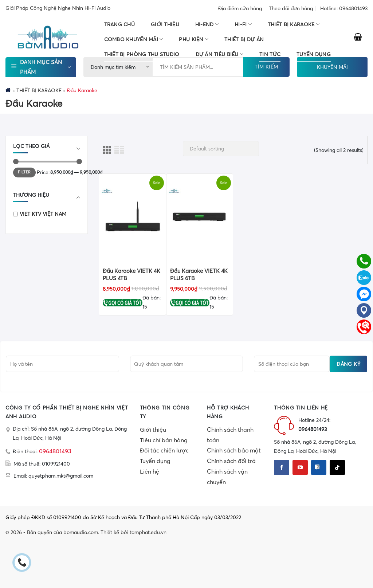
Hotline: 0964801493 (344, 8)
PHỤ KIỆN (194, 39)
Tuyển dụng (155, 461)
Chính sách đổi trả (231, 461)
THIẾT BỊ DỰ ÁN (244, 39)
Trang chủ (120, 24)
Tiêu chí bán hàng (164, 440)
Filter (24, 172)
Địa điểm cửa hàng (240, 8)
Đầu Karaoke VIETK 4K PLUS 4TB (131, 275)
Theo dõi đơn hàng (291, 8)
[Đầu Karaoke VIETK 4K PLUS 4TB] (132, 217)
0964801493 (55, 451)
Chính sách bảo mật (234, 450)
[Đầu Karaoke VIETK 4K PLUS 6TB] (200, 217)
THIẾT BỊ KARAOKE (294, 24)
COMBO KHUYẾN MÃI (134, 39)
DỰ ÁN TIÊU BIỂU (220, 54)
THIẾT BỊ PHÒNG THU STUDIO (142, 54)
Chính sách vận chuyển (227, 477)
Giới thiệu (165, 24)
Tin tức (270, 54)
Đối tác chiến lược (164, 450)
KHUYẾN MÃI (332, 67)
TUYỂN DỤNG (314, 54)
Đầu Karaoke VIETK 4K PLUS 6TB (199, 275)
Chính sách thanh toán (230, 435)
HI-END (207, 24)
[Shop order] (221, 149)
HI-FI (243, 24)
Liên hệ (150, 471)
